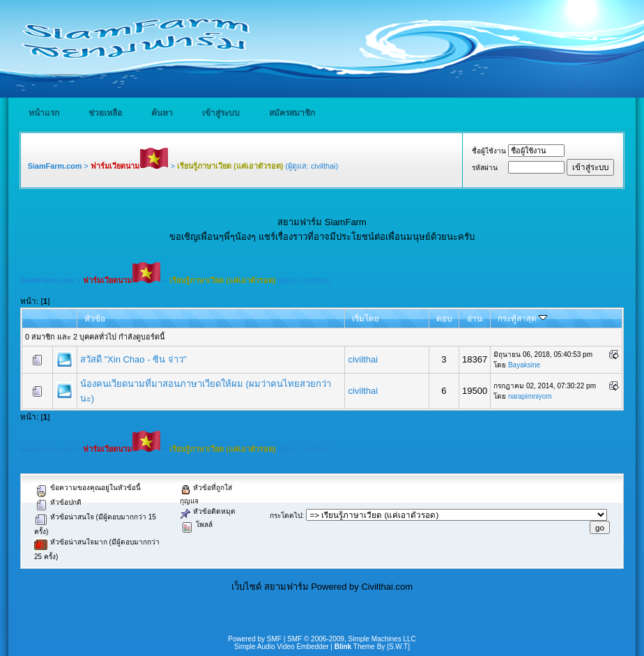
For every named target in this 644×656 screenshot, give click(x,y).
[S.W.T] (398, 647)
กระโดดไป (286, 516)
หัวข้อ (95, 318)
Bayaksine (524, 365)
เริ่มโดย (366, 318)
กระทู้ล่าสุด (522, 318)
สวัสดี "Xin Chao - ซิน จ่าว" (133, 359)
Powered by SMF (255, 639)
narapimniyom (530, 396)
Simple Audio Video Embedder (281, 647)
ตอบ (444, 318)
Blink (343, 647)
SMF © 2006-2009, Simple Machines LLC (352, 639)
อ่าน (475, 318)
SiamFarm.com (55, 166)
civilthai (323, 166)
